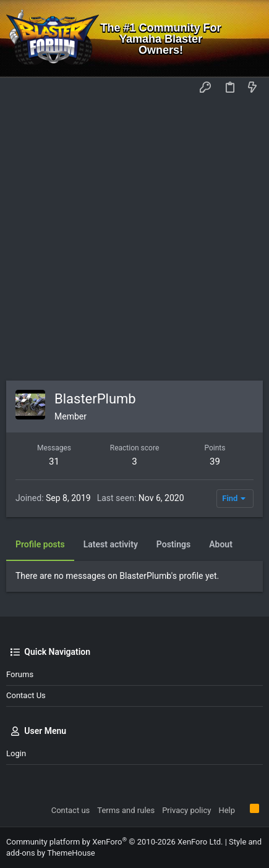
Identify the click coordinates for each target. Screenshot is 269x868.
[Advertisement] (134, 240)
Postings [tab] (173, 544)
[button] (19, 88)
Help (227, 810)
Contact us (26, 695)
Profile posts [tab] (40, 544)
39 (215, 461)
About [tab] (221, 544)
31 (54, 461)
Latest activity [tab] (111, 544)
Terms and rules (126, 810)
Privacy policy (186, 810)
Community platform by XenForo (114, 842)
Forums (20, 674)
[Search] (251, 39)
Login (16, 753)
